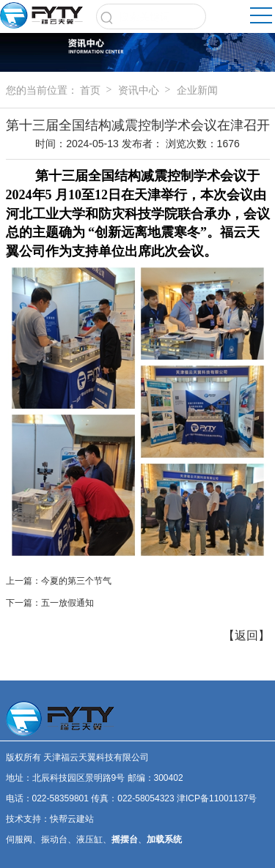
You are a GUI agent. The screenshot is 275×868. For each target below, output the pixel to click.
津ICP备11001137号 (217, 798)
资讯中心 (139, 90)
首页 (90, 90)
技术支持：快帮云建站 (50, 819)
